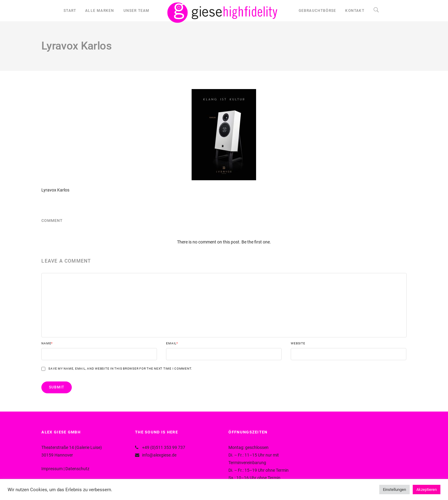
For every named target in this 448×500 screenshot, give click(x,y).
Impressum (52, 469)
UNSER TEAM (137, 11)
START (70, 11)
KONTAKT (355, 11)
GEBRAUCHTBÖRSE (318, 11)
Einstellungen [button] (394, 490)
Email (172, 343)
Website (298, 343)
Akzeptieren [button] (427, 490)
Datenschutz (77, 469)
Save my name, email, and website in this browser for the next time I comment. (120, 369)
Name (47, 343)
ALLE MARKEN (100, 11)
